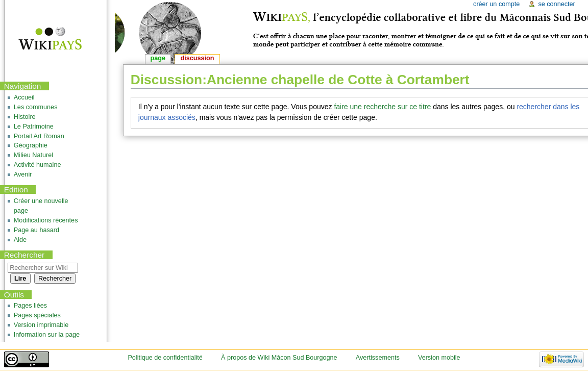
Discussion (198, 58)
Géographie (31, 145)
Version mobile (439, 358)
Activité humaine (38, 165)
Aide (20, 240)
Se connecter (556, 4)
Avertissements (378, 358)
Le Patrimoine (34, 127)
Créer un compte (496, 4)
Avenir (23, 174)
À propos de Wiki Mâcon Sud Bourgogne (279, 358)
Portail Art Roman (39, 136)
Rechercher (24, 255)
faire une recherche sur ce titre (382, 107)
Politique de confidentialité (165, 358)
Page (158, 58)
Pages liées (30, 306)
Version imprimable (41, 325)
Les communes (36, 107)
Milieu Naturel (33, 155)
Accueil (24, 97)
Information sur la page (47, 335)
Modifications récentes (46, 220)
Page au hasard (36, 230)
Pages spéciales (37, 315)
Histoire (25, 117)
